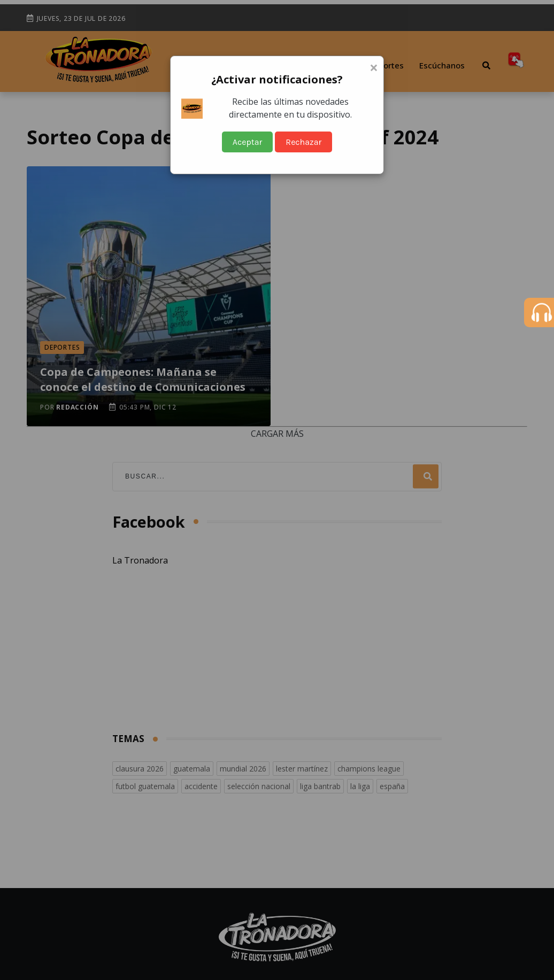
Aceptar (248, 142)
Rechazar (303, 142)
